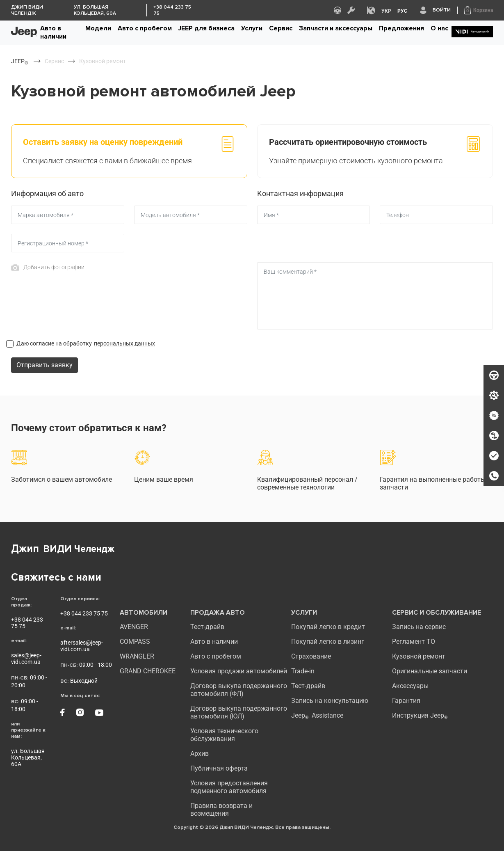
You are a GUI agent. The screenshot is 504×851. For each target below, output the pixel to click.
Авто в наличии (53, 32)
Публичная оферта (219, 768)
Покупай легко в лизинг (328, 642)
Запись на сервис (419, 627)
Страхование (311, 656)
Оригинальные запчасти (430, 671)
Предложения (401, 28)
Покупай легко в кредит (328, 627)
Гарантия (406, 701)
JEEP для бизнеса (206, 28)
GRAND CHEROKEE (148, 671)
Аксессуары (410, 686)
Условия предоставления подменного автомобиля (229, 787)
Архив (200, 754)
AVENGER (134, 627)
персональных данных (124, 343)
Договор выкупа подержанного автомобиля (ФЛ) (239, 690)
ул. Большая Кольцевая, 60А (28, 757)
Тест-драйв (207, 627)
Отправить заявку (44, 365)
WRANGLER (137, 656)
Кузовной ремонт (419, 656)
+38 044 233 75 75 (27, 623)
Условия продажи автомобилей (239, 671)
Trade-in (303, 671)
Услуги (252, 28)
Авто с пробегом (145, 28)
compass (135, 642)
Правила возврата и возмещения (221, 810)
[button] (479, 10)
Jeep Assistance (317, 715)
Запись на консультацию (330, 701)
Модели (98, 28)
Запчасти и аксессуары (336, 28)
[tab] (129, 151)
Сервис (281, 28)
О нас (439, 28)
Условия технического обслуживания (224, 735)
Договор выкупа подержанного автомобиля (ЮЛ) (239, 712)
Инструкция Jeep (420, 715)
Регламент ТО (414, 642)
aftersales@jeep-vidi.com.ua (82, 646)
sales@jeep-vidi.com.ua (26, 659)
